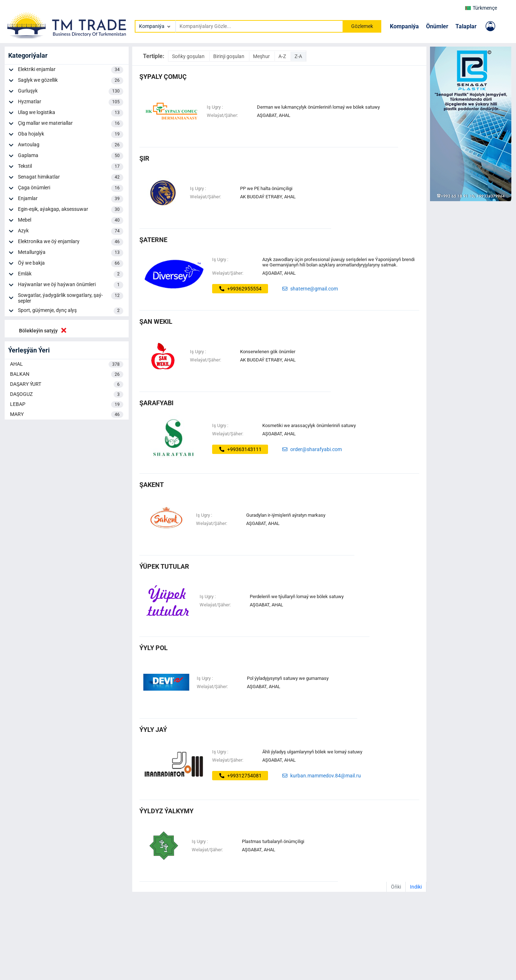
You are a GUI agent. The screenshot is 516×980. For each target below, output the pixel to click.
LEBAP (67, 404)
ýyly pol (154, 648)
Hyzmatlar (71, 102)
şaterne (153, 240)
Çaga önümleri (71, 188)
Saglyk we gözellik (71, 81)
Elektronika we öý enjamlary (71, 242)
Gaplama (71, 156)
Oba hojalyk (71, 134)
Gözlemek (362, 26)
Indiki (416, 887)
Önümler (437, 26)
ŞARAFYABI (156, 403)
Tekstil (71, 167)
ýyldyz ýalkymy (166, 811)
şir (144, 158)
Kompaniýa (404, 26)
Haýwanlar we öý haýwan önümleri (71, 285)
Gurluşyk (71, 91)
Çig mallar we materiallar (71, 124)
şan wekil (156, 321)
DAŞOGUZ (67, 394)
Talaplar (466, 26)
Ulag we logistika (71, 113)
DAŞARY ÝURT (67, 384)
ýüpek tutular (164, 566)
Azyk (71, 231)
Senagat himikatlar (71, 177)
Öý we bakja (71, 264)
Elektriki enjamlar (71, 70)
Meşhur (262, 56)
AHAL (67, 364)
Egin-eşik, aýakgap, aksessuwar (71, 210)
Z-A (298, 56)
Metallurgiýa (71, 253)
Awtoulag (71, 145)
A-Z (283, 56)
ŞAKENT (152, 485)
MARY (67, 415)
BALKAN (67, 374)
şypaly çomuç (163, 77)
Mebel (71, 221)
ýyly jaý (153, 730)
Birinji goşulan (229, 56)
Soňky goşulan (189, 56)
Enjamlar (71, 199)
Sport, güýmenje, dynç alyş (71, 311)
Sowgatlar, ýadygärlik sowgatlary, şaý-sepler (71, 298)
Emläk (71, 274)
